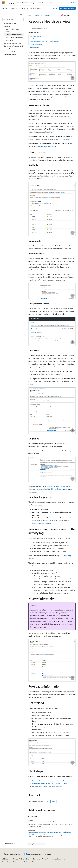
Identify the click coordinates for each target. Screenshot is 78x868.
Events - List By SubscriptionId (51, 616)
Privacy (44, 859)
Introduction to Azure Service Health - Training (43, 822)
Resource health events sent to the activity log (44, 42)
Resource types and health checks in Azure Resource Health (53, 781)
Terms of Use (6, 862)
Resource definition (36, 36)
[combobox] (13, 19)
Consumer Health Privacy (58, 859)
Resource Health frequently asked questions (48, 786)
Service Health (44, 15)
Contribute (36, 859)
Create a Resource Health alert (46, 146)
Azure (36, 15)
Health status (34, 39)
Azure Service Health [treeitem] (11, 23)
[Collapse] (21, 15)
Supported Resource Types (42, 523)
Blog (28, 859)
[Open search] (68, 3)
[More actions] (74, 15)
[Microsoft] (4, 3)
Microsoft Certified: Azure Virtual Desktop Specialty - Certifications (50, 832)
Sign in (73, 3)
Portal (55, 8)
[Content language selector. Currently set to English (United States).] (12, 854)
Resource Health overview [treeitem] (14, 34)
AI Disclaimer (6, 859)
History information (36, 44)
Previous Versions (18, 859)
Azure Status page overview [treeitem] (14, 37)
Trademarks (16, 862)
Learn (30, 15)
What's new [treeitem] (9, 40)
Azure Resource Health (62, 139)
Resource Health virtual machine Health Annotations (51, 784)
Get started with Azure (67, 8)
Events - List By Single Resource (42, 621)
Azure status (33, 85)
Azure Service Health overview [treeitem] (12, 30)
